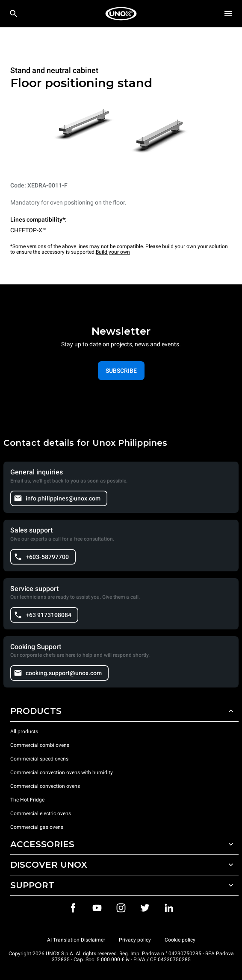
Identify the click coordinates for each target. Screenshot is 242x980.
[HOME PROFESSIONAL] (121, 14)
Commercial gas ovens (37, 827)
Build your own (113, 252)
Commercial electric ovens (41, 813)
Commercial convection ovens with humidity (62, 772)
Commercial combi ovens (40, 745)
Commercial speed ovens (39, 759)
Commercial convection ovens (45, 786)
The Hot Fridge (27, 800)
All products (24, 731)
